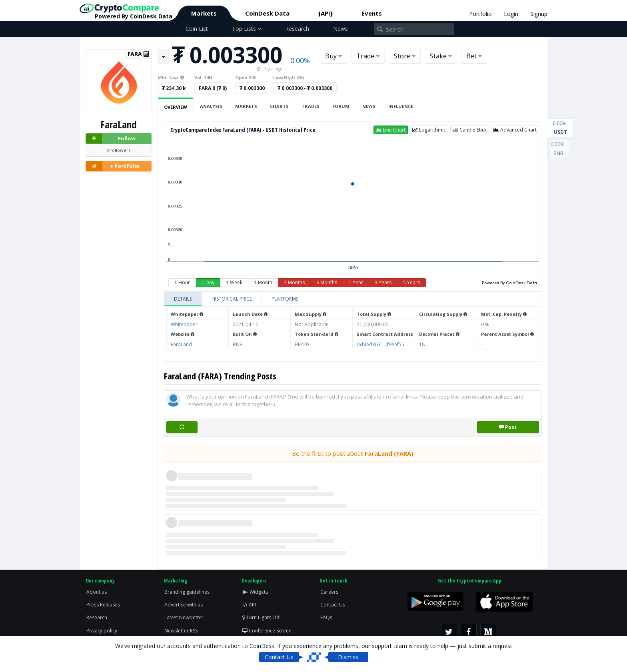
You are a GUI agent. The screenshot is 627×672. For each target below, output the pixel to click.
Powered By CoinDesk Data (509, 283)
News (340, 29)
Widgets (255, 592)
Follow (111, 139)
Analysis (211, 106)
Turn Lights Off (261, 617)
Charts (279, 106)
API (249, 605)
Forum (341, 106)
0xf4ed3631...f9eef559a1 (385, 344)
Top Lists (247, 29)
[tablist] (353, 299)
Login (511, 14)
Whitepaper (184, 324)
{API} (325, 13)
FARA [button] (138, 54)
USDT (560, 127)
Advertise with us (184, 605)
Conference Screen (267, 631)
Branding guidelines (187, 592)
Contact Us (333, 605)
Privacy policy (102, 631)
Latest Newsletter (184, 617)
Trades (311, 106)
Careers (329, 592)
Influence (401, 106)
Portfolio (480, 14)
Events (372, 13)
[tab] (183, 299)
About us (97, 592)
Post (508, 427)
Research (297, 29)
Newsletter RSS (181, 631)
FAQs (326, 617)
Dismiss (348, 657)
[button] (391, 130)
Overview (176, 107)
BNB (558, 148)
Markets (204, 13)
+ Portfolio (113, 166)
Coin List (197, 29)
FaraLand (181, 344)
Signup (539, 14)
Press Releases (103, 605)
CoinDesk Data (267, 13)
